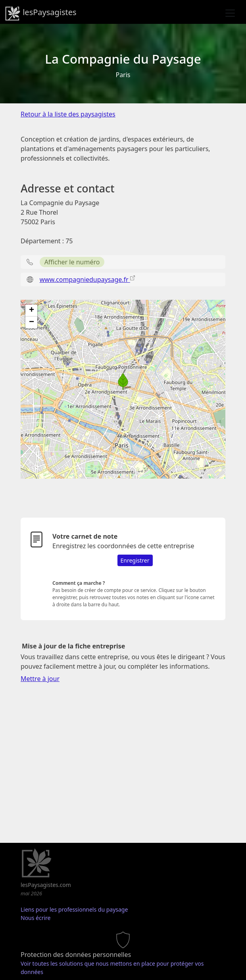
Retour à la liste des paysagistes (68, 114)
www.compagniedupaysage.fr (85, 279)
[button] (123, 381)
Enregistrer (135, 560)
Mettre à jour (40, 679)
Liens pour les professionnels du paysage (74, 909)
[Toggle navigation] (230, 13)
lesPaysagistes (41, 13)
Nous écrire (36, 918)
